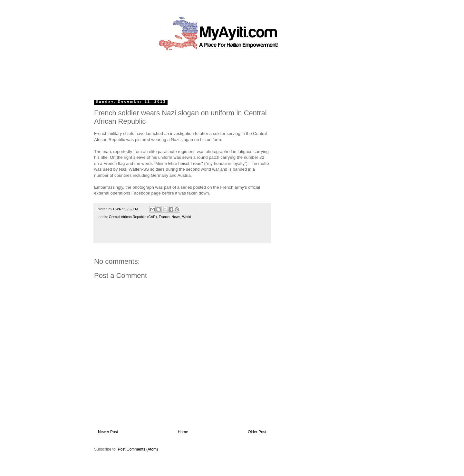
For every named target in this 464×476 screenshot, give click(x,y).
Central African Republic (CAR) (133, 217)
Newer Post (108, 432)
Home (183, 432)
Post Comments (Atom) (138, 449)
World (187, 217)
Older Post (257, 432)
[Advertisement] (217, 72)
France (164, 217)
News (176, 217)
